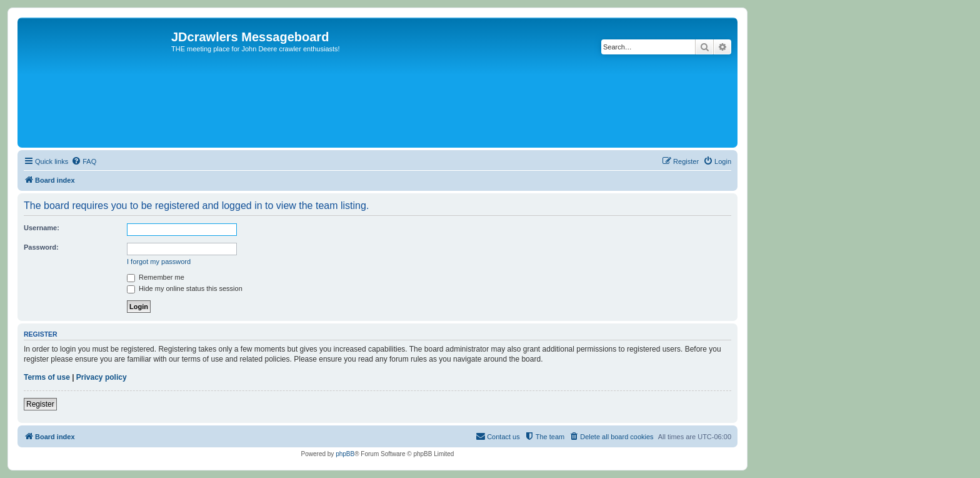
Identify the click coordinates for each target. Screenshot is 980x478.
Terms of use (47, 377)
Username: (42, 228)
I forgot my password (159, 262)
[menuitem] (84, 161)
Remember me (156, 277)
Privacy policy (102, 377)
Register (40, 404)
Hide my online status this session (185, 288)
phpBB (345, 454)
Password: (41, 247)
